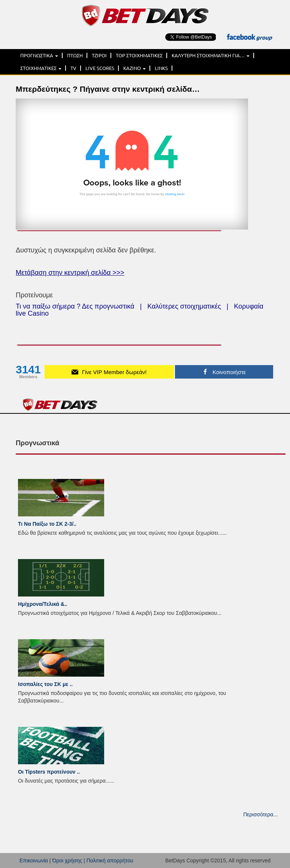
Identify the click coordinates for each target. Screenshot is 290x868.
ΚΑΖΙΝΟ (135, 68)
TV (73, 68)
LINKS (161, 68)
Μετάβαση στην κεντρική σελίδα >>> (70, 273)
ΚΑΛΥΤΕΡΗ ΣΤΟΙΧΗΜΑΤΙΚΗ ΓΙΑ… (211, 55)
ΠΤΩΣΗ (75, 55)
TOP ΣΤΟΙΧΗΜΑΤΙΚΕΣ (139, 55)
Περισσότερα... (260, 814)
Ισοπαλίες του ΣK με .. (45, 684)
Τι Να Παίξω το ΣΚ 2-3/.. (47, 524)
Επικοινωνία (34, 861)
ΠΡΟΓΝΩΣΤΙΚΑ (39, 55)
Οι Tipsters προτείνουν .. (49, 772)
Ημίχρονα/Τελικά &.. (43, 604)
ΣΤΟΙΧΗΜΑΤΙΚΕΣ (41, 68)
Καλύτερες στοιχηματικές (184, 306)
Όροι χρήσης (67, 861)
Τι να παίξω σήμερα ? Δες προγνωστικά (75, 306)
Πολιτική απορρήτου (110, 861)
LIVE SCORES (100, 68)
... (225, 533)
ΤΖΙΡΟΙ (99, 55)
